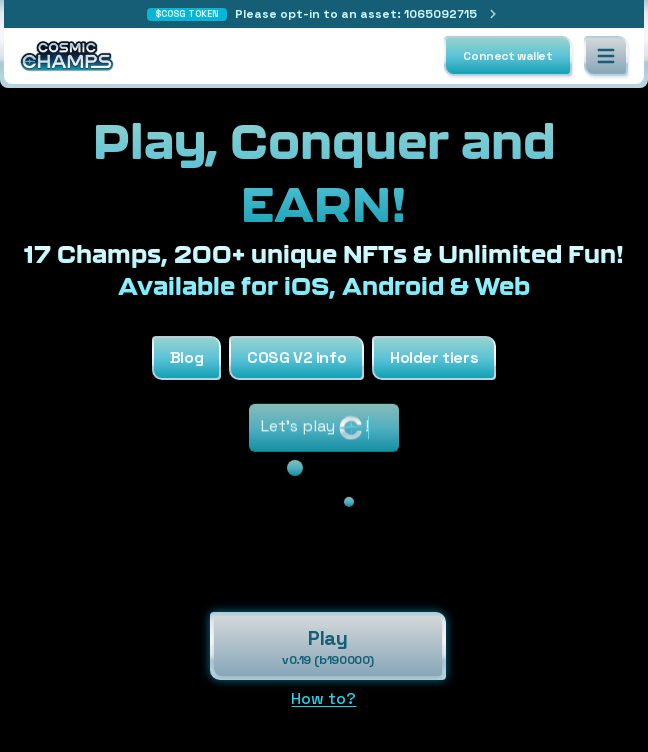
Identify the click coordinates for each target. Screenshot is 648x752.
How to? (323, 698)
